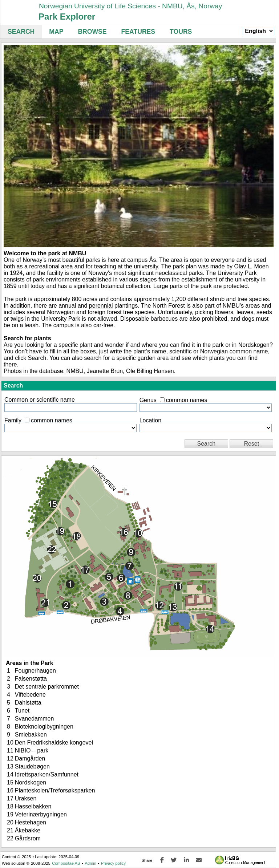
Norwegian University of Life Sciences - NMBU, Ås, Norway (130, 6)
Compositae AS (66, 863)
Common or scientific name (40, 400)
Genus (148, 400)
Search (21, 32)
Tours (181, 32)
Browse (92, 32)
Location (151, 420)
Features (138, 32)
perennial (101, 306)
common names (187, 400)
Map (56, 32)
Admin (90, 863)
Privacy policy (113, 863)
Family (13, 420)
